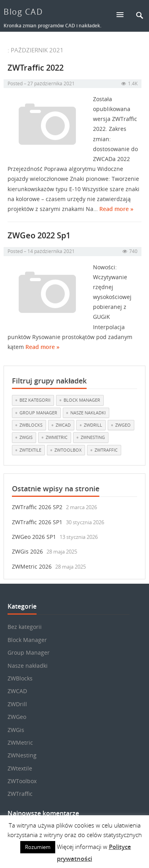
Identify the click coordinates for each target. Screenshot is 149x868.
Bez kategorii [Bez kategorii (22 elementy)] (35, 400)
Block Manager (27, 640)
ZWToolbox (22, 781)
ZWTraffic (20, 794)
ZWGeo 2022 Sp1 (39, 237)
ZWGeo (17, 717)
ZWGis (16, 730)
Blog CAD (23, 12)
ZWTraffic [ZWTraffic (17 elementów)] (106, 450)
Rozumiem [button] (38, 847)
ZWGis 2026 (27, 551)
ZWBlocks (20, 678)
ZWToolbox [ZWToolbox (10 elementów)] (68, 450)
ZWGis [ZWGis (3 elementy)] (26, 437)
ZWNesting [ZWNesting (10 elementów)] (93, 437)
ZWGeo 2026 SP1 (34, 537)
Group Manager (29, 652)
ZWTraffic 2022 (36, 69)
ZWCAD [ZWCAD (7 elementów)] (63, 425)
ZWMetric (20, 742)
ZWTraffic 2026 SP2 (37, 507)
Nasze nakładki (28, 666)
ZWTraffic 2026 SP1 (37, 522)
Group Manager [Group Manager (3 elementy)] (38, 413)
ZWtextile (20, 768)
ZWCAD (17, 691)
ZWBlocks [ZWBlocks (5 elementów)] (31, 425)
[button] (124, 14)
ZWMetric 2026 (32, 566)
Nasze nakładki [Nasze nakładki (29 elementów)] (88, 413)
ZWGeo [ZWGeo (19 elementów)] (123, 425)
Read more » (116, 210)
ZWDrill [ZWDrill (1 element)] (93, 425)
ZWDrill (17, 704)
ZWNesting (22, 755)
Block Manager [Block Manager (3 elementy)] (82, 400)
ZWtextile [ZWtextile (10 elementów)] (30, 450)
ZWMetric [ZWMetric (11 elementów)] (57, 437)
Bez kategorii (25, 627)
